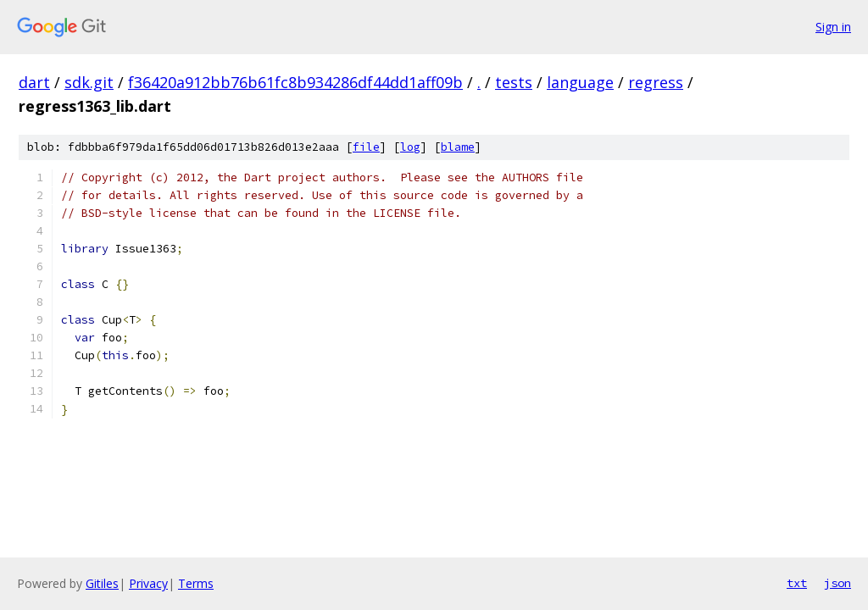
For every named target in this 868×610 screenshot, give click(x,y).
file (366, 147)
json (837, 583)
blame (458, 147)
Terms (196, 583)
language (580, 82)
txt (797, 583)
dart (34, 82)
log (410, 147)
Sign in (833, 27)
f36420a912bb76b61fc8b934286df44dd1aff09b (295, 82)
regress (656, 82)
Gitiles (102, 583)
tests (514, 82)
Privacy (148, 583)
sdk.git (89, 82)
